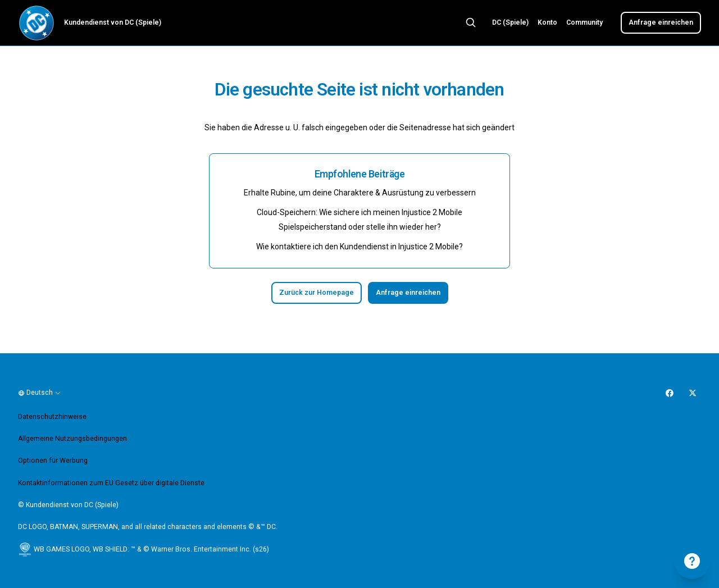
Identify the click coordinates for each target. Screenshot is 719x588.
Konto (547, 22)
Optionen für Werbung (53, 461)
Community (584, 22)
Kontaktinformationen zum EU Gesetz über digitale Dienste (111, 483)
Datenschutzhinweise (52, 417)
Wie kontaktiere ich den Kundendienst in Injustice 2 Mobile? (359, 247)
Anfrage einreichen (661, 22)
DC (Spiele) (510, 22)
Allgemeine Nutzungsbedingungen (72, 439)
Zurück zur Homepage (317, 293)
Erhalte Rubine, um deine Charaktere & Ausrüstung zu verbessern (360, 193)
